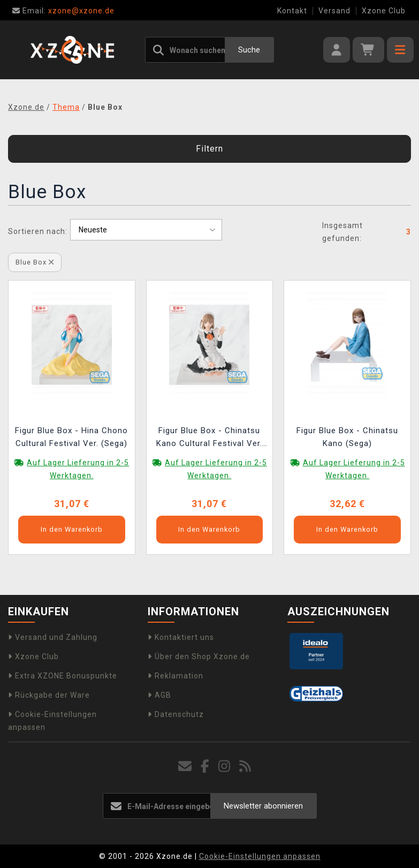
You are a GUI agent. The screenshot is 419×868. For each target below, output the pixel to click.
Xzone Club (384, 11)
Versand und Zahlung (53, 637)
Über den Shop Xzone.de (199, 656)
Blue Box (35, 262)
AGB (159, 695)
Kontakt (292, 11)
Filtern (210, 149)
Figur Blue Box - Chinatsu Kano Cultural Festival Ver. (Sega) (209, 438)
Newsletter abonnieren (263, 806)
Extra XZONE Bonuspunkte (63, 676)
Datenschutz (176, 714)
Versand (334, 11)
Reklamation (176, 676)
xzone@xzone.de (63, 11)
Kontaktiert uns (181, 637)
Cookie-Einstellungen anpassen (260, 856)
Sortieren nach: (38, 231)
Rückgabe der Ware (49, 695)
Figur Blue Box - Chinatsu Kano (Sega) (347, 437)
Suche (249, 50)
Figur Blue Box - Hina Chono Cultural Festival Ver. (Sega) (71, 437)
